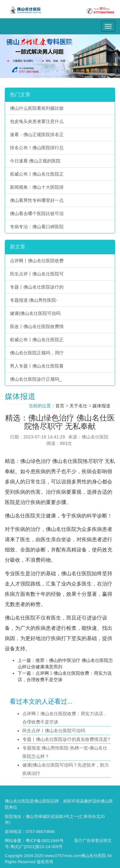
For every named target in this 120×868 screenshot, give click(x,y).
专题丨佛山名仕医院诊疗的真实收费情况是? (66, 739)
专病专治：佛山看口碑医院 (37, 227)
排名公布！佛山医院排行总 (37, 148)
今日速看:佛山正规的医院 (35, 161)
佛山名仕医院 (68, 461)
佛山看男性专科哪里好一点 (37, 200)
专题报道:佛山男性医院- (34, 300)
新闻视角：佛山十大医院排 (37, 187)
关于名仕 (78, 406)
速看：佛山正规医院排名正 (37, 135)
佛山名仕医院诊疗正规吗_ (36, 379)
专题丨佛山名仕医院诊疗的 (37, 287)
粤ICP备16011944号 (45, 841)
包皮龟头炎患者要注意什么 (37, 121)
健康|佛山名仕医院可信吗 (35, 313)
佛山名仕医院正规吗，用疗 (37, 353)
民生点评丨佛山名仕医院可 (37, 274)
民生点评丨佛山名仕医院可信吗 (54, 731)
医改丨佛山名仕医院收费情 (37, 326)
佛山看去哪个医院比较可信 (37, 213)
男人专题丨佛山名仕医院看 (37, 366)
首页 (60, 406)
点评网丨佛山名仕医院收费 (37, 261)
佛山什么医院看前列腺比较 (37, 108)
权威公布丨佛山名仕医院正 (37, 174)
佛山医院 (42, 801)
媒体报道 (101, 406)
